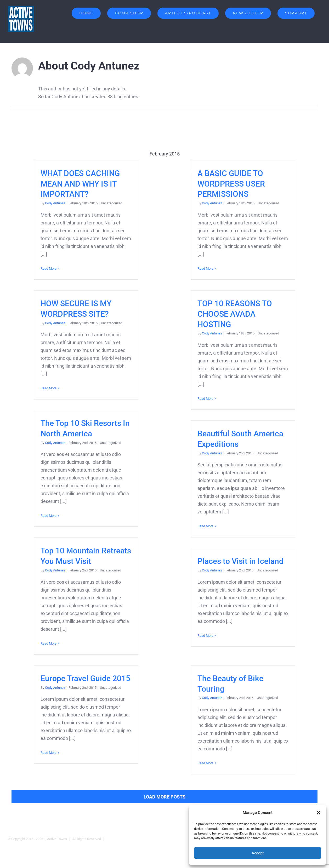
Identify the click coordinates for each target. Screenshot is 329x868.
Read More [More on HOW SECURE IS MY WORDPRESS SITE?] (49, 388)
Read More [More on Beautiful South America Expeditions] (205, 526)
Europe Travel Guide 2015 (85, 678)
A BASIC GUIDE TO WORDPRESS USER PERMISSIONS (231, 184)
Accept (258, 853)
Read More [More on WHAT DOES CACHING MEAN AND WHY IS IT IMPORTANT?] (49, 268)
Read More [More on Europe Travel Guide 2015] (49, 753)
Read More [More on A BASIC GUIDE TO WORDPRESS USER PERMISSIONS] (205, 268)
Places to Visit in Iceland (240, 561)
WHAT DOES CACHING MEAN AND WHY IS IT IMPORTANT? (80, 184)
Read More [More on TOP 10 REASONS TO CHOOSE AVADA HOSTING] (205, 399)
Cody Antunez (55, 203)
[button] (319, 813)
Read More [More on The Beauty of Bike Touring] (205, 763)
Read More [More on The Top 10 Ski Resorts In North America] (49, 516)
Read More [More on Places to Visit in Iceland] (205, 636)
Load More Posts (164, 797)
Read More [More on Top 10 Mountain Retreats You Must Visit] (49, 643)
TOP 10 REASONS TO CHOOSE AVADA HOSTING (235, 314)
